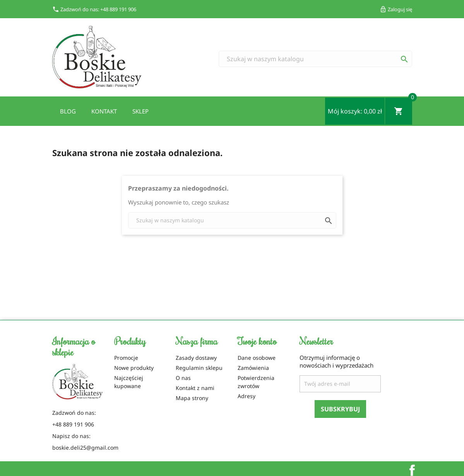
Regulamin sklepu (199, 368)
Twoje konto (257, 341)
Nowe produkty (134, 368)
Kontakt (104, 111)
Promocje (126, 358)
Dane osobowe (257, 358)
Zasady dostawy (196, 358)
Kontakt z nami (195, 388)
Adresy (247, 396)
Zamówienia (253, 368)
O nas (183, 378)
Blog (68, 111)
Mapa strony (192, 398)
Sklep (140, 111)
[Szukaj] (315, 59)
